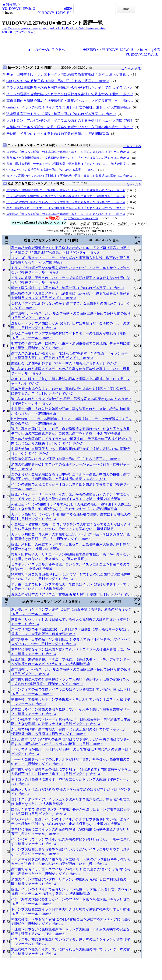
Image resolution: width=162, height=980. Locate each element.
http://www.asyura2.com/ (81, 218)
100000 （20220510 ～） (20, 32)
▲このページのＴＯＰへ (46, 50)
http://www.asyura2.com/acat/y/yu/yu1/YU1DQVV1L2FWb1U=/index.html (54, 28)
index (144, 50)
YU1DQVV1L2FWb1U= (20, 9)
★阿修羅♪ (10, 4)
